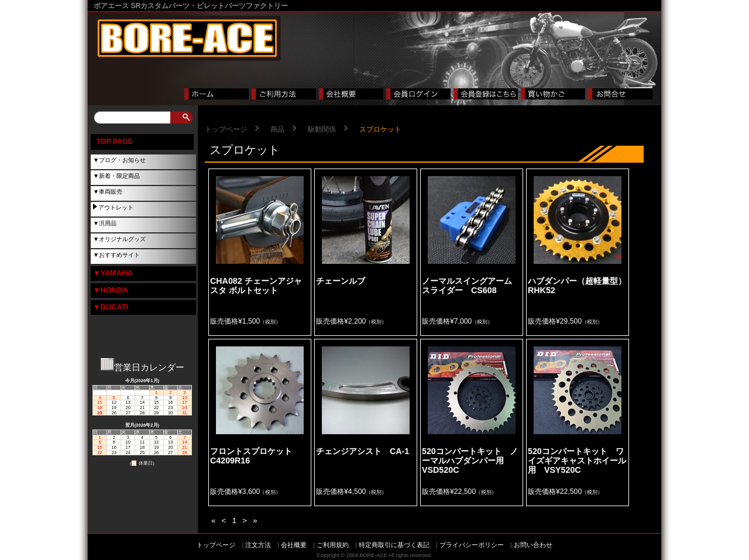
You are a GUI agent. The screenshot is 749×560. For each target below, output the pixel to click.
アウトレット (116, 207)
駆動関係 (322, 129)
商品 (277, 129)
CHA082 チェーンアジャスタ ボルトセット (256, 286)
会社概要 (294, 545)
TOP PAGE (115, 142)
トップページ (226, 129)
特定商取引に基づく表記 (394, 545)
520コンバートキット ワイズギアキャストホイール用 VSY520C (577, 461)
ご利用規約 (333, 545)
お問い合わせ (533, 545)
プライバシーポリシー (472, 545)
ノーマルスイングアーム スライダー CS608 (471, 286)
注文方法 (258, 545)
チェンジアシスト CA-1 (363, 451)
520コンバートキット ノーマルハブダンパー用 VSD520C (470, 461)
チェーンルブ (345, 281)
